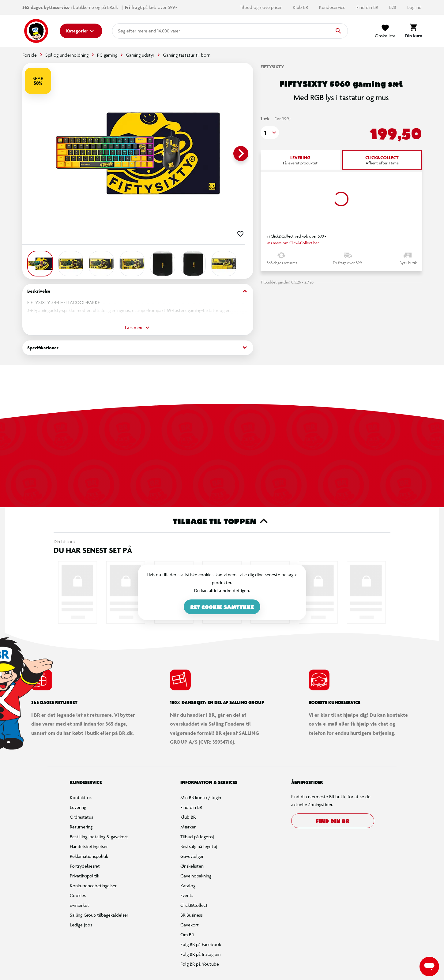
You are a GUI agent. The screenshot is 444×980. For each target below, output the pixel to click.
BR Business (192, 915)
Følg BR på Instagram (200, 954)
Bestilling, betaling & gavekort (99, 837)
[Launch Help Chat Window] (429, 967)
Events (187, 895)
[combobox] (128, 31)
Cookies (78, 895)
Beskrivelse (138, 291)
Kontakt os (81, 797)
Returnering (81, 827)
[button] (270, 133)
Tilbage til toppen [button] (222, 521)
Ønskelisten (192, 866)
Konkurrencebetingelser (93, 886)
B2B (393, 7)
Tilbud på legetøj (197, 837)
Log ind (414, 7)
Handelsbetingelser (89, 846)
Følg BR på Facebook (201, 944)
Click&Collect (194, 905)
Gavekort (190, 925)
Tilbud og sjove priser (261, 7)
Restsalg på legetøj (199, 846)
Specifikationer (138, 348)
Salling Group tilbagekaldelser (99, 915)
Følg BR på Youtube (200, 964)
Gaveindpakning (196, 876)
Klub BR (301, 7)
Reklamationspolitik (89, 856)
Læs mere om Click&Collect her (292, 243)
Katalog (188, 886)
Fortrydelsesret (85, 866)
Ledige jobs (81, 925)
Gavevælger (192, 856)
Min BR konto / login (201, 797)
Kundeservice (333, 7)
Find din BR (368, 7)
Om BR (187, 935)
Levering (78, 807)
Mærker (188, 827)
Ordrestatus (81, 817)
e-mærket (79, 905)
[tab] (300, 160)
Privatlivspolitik (85, 876)
